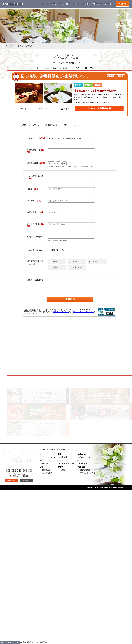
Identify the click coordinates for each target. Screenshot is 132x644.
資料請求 (28, 481)
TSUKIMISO (13, 4)
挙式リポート (85, 457)
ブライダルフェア (10, 642)
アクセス (109, 4)
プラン (76, 4)
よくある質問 (47, 473)
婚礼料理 (64, 457)
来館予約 (123, 4)
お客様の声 (97, 4)
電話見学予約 (27, 642)
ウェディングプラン (68, 464)
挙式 (54, 4)
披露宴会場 (46, 470)
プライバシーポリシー (89, 473)
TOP (7, 46)
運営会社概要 (85, 470)
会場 (61, 4)
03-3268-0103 (19, 470)
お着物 (86, 4)
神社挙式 (45, 464)
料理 (68, 4)
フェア (45, 4)
